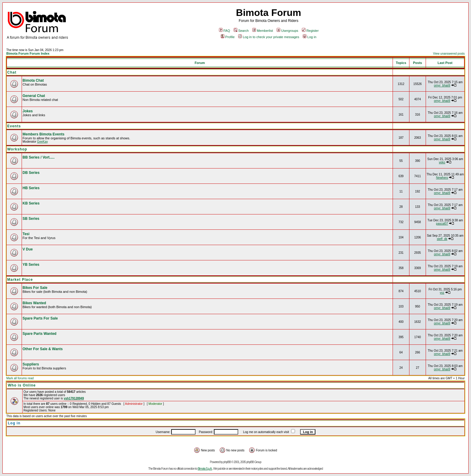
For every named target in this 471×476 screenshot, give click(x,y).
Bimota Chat (33, 80)
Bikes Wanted (34, 303)
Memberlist (263, 31)
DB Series (31, 173)
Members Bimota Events (43, 134)
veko (442, 162)
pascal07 (442, 224)
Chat (12, 72)
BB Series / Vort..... (38, 157)
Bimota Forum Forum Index (28, 53)
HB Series (31, 188)
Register (310, 31)
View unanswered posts (449, 54)
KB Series (31, 203)
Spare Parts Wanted (40, 334)
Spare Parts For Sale (40, 318)
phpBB (227, 462)
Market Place (20, 280)
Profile (228, 37)
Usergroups (287, 31)
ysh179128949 (74, 398)
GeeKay (42, 142)
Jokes (28, 111)
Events (14, 126)
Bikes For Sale (35, 288)
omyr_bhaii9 (442, 85)
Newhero (442, 178)
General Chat (34, 96)
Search (241, 31)
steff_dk (442, 239)
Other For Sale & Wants (43, 349)
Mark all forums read (20, 378)
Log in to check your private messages (269, 37)
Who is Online (22, 385)
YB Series (31, 265)
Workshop (17, 149)
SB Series (31, 219)
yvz (442, 293)
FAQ (225, 31)
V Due (28, 249)
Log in (310, 37)
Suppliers (31, 364)
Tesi (26, 234)
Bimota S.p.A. (205, 469)
